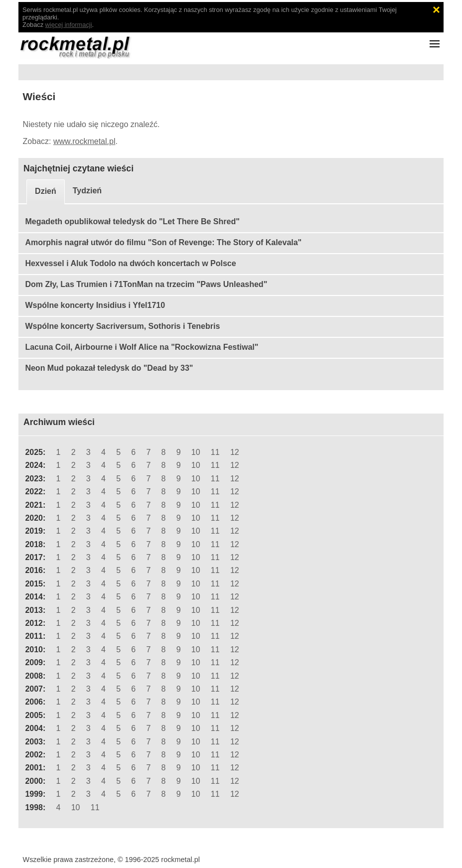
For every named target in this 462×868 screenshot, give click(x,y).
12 (235, 452)
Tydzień (87, 191)
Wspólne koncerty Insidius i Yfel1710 (95, 305)
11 (215, 452)
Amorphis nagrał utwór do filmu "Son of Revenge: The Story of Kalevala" (163, 242)
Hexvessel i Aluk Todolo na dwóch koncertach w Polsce (130, 263)
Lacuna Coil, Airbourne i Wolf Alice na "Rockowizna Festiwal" (142, 347)
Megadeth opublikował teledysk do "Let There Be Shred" (132, 221)
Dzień (46, 191)
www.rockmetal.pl (84, 141)
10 (196, 452)
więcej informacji (69, 25)
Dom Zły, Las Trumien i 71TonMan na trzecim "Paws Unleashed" (146, 284)
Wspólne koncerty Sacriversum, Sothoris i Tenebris (122, 326)
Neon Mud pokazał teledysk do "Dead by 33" (109, 368)
